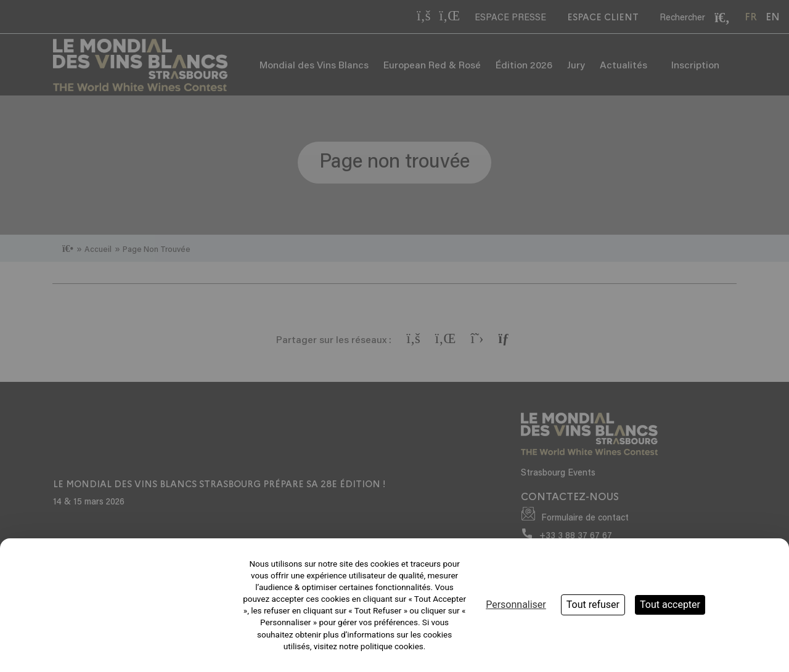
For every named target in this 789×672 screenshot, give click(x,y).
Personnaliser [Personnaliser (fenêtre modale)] (516, 605)
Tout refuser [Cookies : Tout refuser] (593, 605)
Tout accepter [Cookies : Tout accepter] (670, 605)
